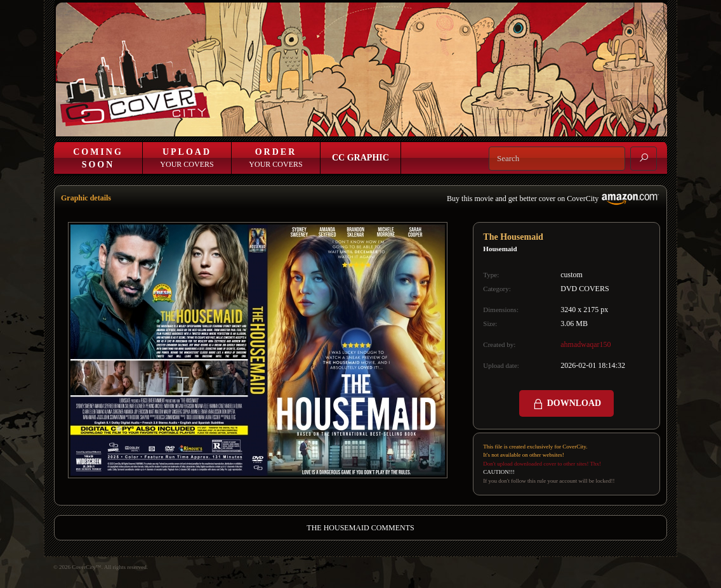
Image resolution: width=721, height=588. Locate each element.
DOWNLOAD (566, 404)
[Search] (557, 159)
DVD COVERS (585, 289)
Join (459, 125)
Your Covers (187, 158)
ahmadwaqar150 (585, 344)
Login (430, 125)
